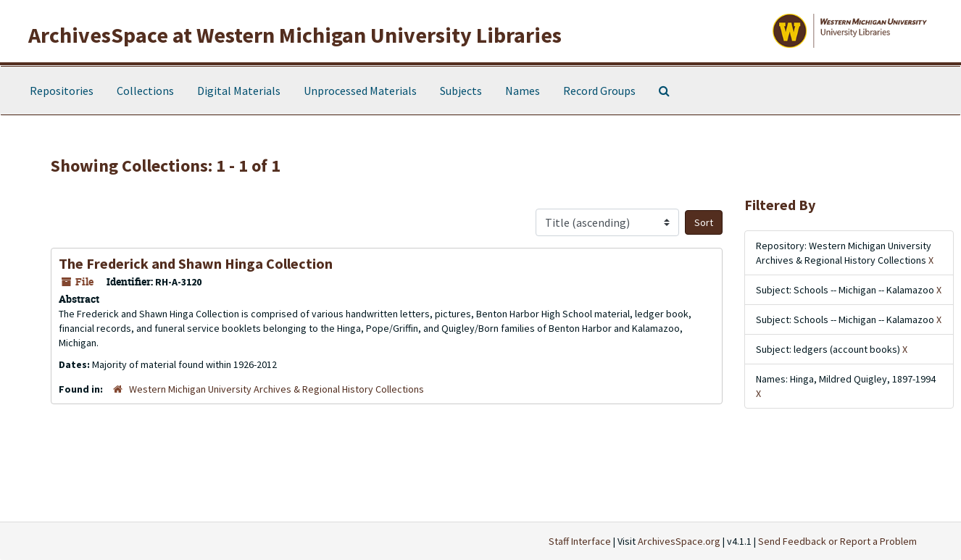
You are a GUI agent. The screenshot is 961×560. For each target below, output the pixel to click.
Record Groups (599, 91)
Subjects (461, 91)
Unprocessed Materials (360, 91)
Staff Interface (580, 541)
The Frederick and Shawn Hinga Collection (196, 263)
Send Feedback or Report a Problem (837, 541)
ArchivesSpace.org (679, 541)
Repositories (62, 91)
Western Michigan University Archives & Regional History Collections (276, 389)
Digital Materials (239, 91)
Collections (145, 91)
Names (523, 91)
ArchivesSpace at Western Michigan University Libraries (295, 35)
